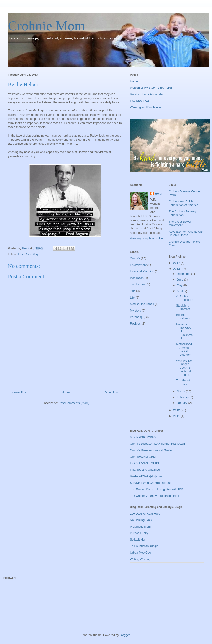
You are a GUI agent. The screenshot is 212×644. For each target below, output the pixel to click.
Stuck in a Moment (183, 307)
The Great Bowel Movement (180, 223)
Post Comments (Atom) (74, 403)
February (183, 397)
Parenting (32, 254)
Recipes (135, 323)
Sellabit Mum (138, 540)
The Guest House (183, 382)
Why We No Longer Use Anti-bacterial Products (184, 368)
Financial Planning (142, 271)
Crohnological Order (143, 457)
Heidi (159, 194)
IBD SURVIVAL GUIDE (145, 463)
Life (132, 298)
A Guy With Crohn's (143, 437)
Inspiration (137, 278)
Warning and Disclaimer (146, 107)
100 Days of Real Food (145, 514)
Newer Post (19, 392)
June (181, 279)
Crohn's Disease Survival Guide (151, 450)
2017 (177, 263)
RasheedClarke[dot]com (146, 476)
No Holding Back (141, 520)
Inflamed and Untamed (145, 470)
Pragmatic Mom (140, 527)
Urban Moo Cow (141, 553)
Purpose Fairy (139, 533)
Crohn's (135, 258)
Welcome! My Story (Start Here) (151, 88)
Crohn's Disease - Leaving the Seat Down (157, 444)
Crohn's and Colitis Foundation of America (184, 203)
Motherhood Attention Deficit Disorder (184, 349)
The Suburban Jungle (144, 546)
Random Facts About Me (146, 94)
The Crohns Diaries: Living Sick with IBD (156, 489)
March (181, 391)
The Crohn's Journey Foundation (182, 213)
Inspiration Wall (140, 101)
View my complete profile (146, 238)
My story (136, 310)
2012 (177, 410)
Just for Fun (138, 284)
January (183, 403)
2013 (177, 269)
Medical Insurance (142, 304)
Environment (138, 265)
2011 (177, 416)
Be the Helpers (183, 317)
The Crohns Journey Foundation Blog (155, 496)
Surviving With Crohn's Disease (151, 483)
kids (21, 254)
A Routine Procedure (185, 298)
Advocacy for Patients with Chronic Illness (186, 233)
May (180, 285)
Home (66, 392)
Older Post (112, 392)
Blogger (125, 635)
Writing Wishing (140, 559)
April (180, 291)
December (184, 274)
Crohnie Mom (47, 26)
